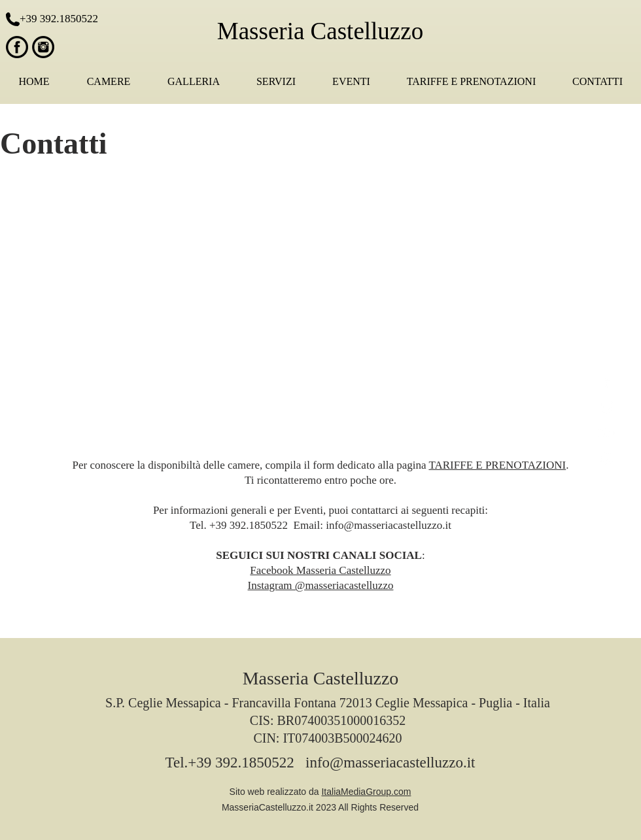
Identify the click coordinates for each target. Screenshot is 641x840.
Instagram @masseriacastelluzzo (321, 585)
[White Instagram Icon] (607, 459)
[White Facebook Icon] (607, 382)
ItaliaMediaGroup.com (366, 792)
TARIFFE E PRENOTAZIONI (497, 465)
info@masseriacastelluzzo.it (389, 525)
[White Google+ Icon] (607, 433)
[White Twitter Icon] (607, 408)
